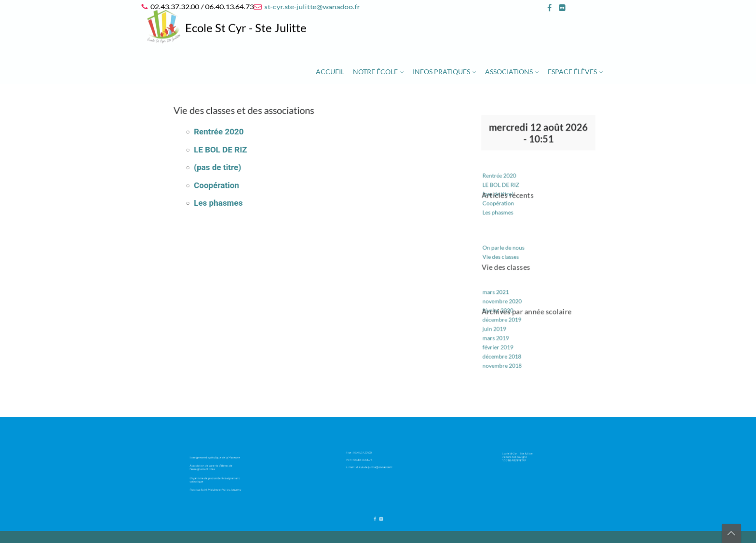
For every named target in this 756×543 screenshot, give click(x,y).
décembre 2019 (508, 307)
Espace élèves (572, 72)
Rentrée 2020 (242, 139)
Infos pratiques (441, 72)
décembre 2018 (508, 338)
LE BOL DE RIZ (243, 154)
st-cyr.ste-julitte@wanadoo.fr (312, 6)
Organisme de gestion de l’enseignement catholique (217, 476)
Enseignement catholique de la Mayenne (217, 461)
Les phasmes (241, 198)
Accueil (330, 72)
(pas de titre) (241, 169)
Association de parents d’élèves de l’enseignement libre (215, 468)
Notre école (375, 72)
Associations (509, 72)
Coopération (240, 184)
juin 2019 (502, 315)
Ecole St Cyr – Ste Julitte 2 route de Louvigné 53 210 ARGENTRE (525, 455)
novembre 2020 (508, 292)
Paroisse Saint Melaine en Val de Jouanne (217, 483)
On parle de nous (509, 247)
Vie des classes (507, 255)
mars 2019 (503, 323)
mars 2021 (503, 284)
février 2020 (505, 300)
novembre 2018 (508, 345)
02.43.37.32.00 (369, 453)
